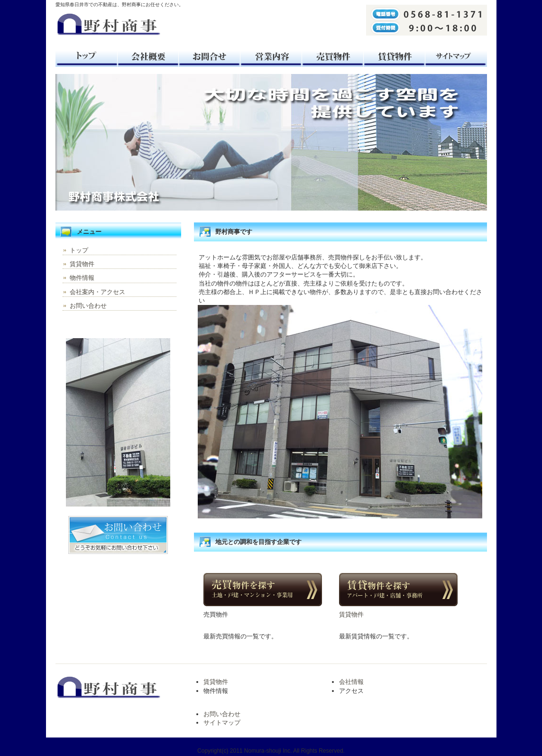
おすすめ (271, 56)
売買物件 (333, 56)
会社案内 (148, 56)
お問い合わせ (88, 306)
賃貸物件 (395, 56)
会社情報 (351, 682)
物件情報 (82, 278)
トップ (86, 56)
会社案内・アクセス (97, 292)
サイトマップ (456, 56)
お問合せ (210, 56)
